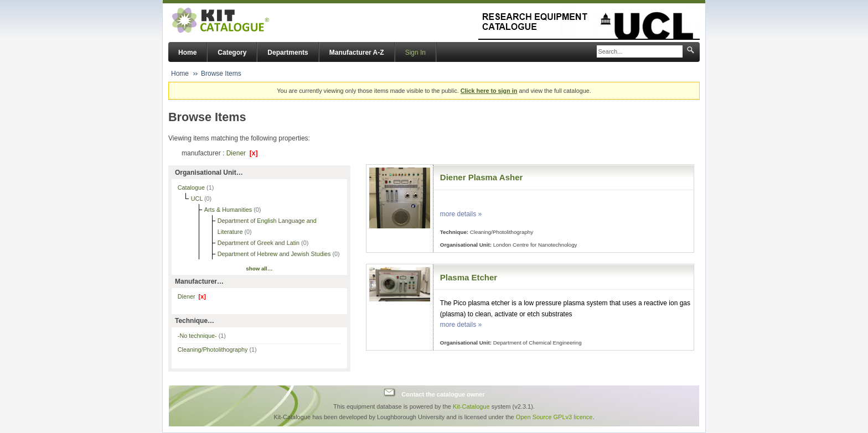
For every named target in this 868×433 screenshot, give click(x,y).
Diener (242, 153)
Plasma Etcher (469, 277)
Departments (288, 53)
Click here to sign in (489, 91)
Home (187, 53)
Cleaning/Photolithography (217, 349)
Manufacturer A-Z (357, 53)
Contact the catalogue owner (443, 394)
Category (232, 53)
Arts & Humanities (229, 210)
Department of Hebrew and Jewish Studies (275, 254)
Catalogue (192, 187)
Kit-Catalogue (471, 406)
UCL (198, 199)
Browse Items (221, 74)
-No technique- (202, 336)
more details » (461, 214)
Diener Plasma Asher (482, 177)
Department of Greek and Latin (259, 243)
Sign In (415, 53)
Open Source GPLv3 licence (554, 417)
